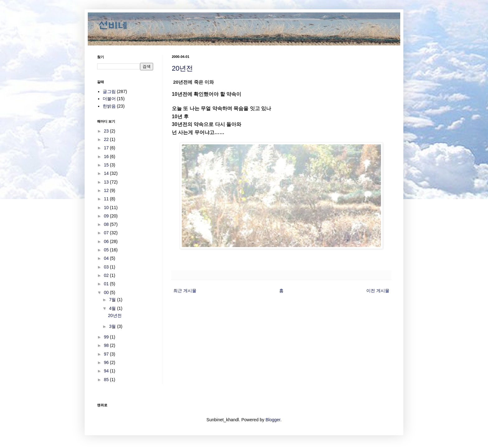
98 (107, 345)
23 (107, 131)
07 (107, 233)
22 (107, 139)
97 (107, 354)
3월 (113, 326)
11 (107, 199)
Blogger (273, 420)
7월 (113, 300)
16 (107, 156)
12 (107, 190)
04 (107, 258)
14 (107, 173)
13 (107, 182)
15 (107, 165)
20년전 (182, 68)
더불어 (109, 99)
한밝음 (109, 106)
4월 (113, 308)
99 (107, 337)
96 (107, 362)
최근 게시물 (185, 291)
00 (107, 292)
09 (107, 216)
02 (107, 275)
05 (107, 250)
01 (107, 284)
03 (107, 267)
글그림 (109, 91)
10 (107, 208)
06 (107, 241)
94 (107, 371)
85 (107, 380)
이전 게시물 (378, 291)
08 (107, 224)
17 (107, 148)
